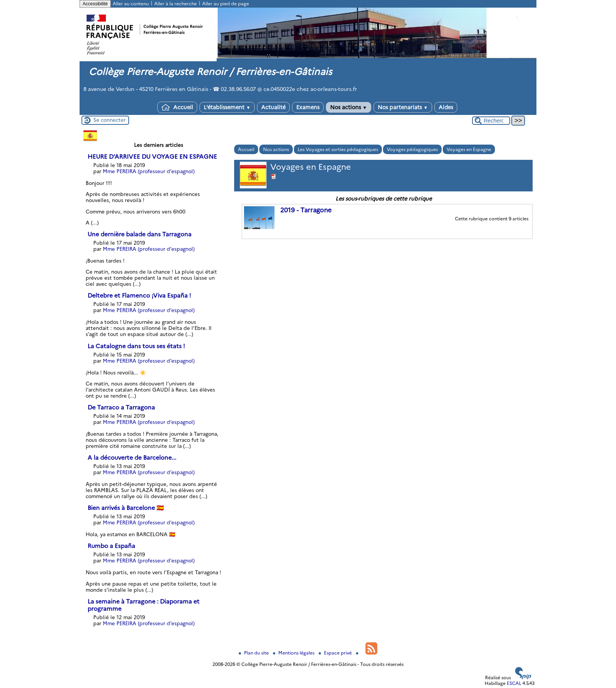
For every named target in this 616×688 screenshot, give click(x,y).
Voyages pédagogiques (412, 149)
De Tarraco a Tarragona (121, 407)
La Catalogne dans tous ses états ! (136, 346)
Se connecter (109, 120)
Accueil (177, 107)
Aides (446, 107)
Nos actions (349, 107)
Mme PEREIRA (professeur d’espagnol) (149, 171)
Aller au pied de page (226, 4)
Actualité (273, 107)
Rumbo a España (111, 546)
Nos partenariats (403, 107)
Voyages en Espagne (469, 149)
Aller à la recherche (176, 4)
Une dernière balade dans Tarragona (140, 234)
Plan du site (254, 653)
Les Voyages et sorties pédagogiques (338, 149)
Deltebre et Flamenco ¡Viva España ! (139, 295)
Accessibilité (95, 4)
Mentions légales (294, 653)
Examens (308, 107)
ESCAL (514, 683)
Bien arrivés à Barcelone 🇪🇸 (126, 508)
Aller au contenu (131, 4)
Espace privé (336, 653)
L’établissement (227, 107)
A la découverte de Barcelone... (132, 458)
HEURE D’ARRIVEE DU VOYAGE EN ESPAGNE (152, 157)
